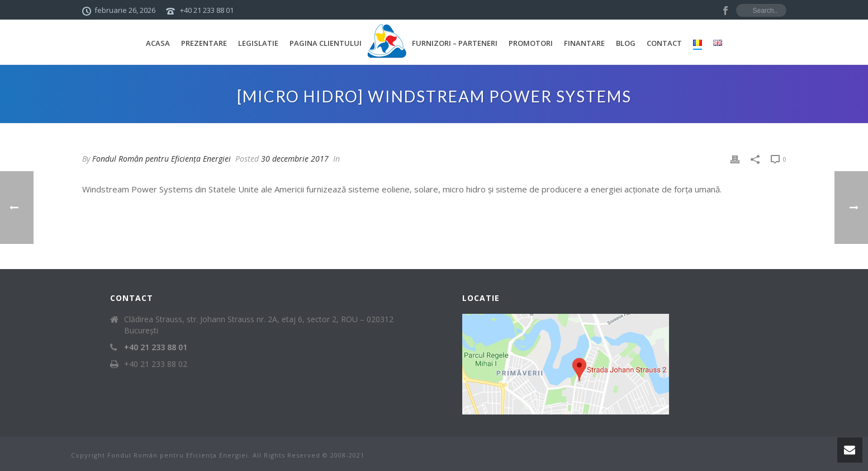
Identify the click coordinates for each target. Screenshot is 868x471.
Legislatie (258, 43)
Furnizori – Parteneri (455, 43)
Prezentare (204, 43)
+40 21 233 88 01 (207, 10)
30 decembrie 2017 (295, 159)
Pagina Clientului (326, 43)
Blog (626, 43)
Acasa (158, 43)
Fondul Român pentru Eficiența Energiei (162, 159)
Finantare (584, 43)
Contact (664, 43)
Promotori (531, 43)
